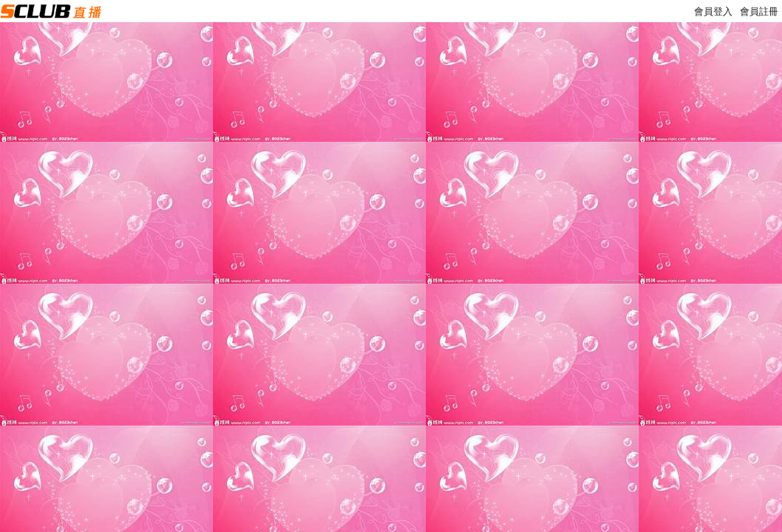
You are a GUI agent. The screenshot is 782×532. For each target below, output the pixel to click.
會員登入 (713, 11)
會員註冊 (759, 11)
